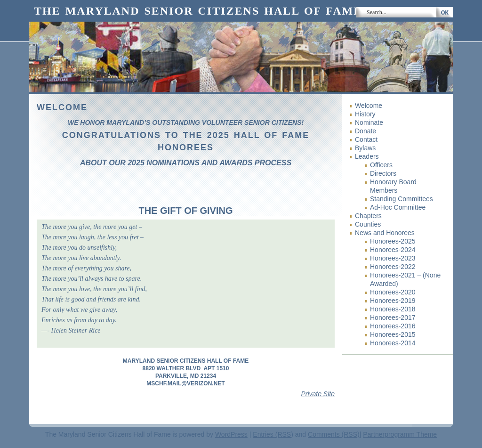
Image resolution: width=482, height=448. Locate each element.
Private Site (318, 394)
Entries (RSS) (273, 434)
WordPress (231, 434)
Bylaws (365, 148)
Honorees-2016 (393, 326)
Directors (383, 173)
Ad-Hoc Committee (398, 207)
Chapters (368, 216)
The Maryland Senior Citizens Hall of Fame (198, 11)
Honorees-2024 (393, 250)
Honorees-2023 (393, 258)
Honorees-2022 (393, 267)
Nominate (369, 122)
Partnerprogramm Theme (400, 434)
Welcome (369, 106)
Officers (381, 165)
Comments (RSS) (334, 434)
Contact (366, 139)
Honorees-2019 (393, 301)
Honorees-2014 (393, 343)
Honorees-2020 (393, 292)
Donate (366, 131)
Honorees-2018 (393, 309)
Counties (368, 224)
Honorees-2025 (393, 241)
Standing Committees (402, 199)
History (365, 114)
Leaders (367, 156)
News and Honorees (385, 233)
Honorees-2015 (393, 334)
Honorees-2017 (393, 318)
